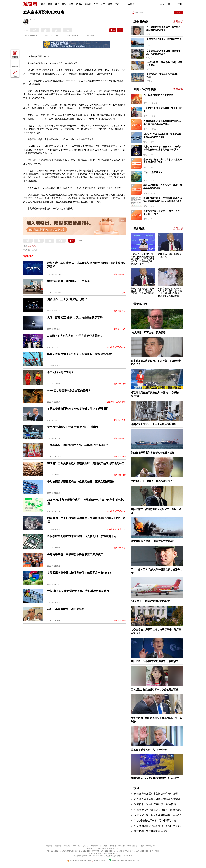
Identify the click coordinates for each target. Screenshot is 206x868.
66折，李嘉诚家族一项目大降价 (66, 609)
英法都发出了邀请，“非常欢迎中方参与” (164, 40)
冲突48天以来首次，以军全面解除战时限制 (154, 424)
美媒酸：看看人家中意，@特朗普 (149, 750)
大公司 (123, 293)
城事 (110, 4)
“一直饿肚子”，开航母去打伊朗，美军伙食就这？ (164, 64)
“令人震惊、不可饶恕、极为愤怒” (149, 332)
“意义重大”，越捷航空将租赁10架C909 (151, 601)
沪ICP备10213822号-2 (54, 851)
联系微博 (94, 846)
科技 (103, 4)
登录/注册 (177, 4)
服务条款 (76, 846)
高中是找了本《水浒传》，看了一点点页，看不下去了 (161, 213)
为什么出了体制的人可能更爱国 (158, 95)
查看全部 (178, 22)
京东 (34, 246)
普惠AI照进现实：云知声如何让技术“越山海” (73, 427)
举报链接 (122, 846)
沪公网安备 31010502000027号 (79, 861)
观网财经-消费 (120, 329)
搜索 (178, 12)
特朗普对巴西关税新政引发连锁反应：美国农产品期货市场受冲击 (86, 463)
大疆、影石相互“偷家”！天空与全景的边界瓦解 (75, 318)
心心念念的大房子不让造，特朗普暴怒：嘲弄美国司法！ (163, 52)
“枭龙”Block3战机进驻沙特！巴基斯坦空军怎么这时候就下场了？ (162, 135)
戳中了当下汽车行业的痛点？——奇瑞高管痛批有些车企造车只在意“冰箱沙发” (162, 148)
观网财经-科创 (120, 274)
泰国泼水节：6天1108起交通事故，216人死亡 (155, 778)
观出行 (79, 4)
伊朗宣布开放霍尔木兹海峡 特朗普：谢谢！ (154, 453)
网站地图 (113, 846)
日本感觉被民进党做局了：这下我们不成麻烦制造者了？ (163, 29)
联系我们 (49, 846)
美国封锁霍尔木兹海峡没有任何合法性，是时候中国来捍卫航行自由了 (163, 122)
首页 (43, 4)
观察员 (130, 4)
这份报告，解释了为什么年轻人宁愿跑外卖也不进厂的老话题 (163, 161)
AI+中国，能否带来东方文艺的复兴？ (69, 390)
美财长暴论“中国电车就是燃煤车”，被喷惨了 (155, 661)
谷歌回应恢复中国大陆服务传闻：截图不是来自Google (79, 573)
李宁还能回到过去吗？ (60, 372)
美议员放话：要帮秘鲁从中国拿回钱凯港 (163, 76)
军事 (71, 4)
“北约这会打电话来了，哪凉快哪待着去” (152, 481)
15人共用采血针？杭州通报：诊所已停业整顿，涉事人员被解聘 (168, 826)
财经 (57, 4)
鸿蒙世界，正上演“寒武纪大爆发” (67, 299)
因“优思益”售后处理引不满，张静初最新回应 (155, 690)
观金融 (88, 4)
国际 (64, 4)
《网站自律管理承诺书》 (148, 846)
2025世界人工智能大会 (116, 347)
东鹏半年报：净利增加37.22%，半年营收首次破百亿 (78, 445)
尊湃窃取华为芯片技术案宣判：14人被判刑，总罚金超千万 (82, 536)
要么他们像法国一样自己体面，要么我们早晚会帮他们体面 (163, 187)
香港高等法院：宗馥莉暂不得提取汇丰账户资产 (75, 554)
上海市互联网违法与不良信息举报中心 (124, 861)
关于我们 (58, 846)
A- (51, 35)
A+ (57, 35)
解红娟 (33, 20)
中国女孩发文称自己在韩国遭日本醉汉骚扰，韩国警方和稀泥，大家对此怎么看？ (163, 200)
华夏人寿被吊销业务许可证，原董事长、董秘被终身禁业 (80, 354)
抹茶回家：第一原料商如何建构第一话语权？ (158, 815)
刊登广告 (85, 846)
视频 (117, 4)
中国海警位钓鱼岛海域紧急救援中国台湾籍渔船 (159, 810)
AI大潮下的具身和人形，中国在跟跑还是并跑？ (75, 336)
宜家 (30, 246)
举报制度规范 (132, 846)
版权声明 (67, 846)
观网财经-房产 (120, 621)
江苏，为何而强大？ (153, 172)
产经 (96, 4)
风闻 (50, 4)
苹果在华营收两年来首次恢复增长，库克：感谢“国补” (79, 409)
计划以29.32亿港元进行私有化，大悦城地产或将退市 (78, 591)
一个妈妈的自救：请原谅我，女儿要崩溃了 (163, 109)
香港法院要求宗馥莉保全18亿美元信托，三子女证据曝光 (80, 482)
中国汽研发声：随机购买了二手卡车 (68, 281)
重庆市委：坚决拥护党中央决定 (151, 831)
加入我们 (104, 846)
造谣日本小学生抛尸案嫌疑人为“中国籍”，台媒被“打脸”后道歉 (167, 804)
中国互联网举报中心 (100, 861)
